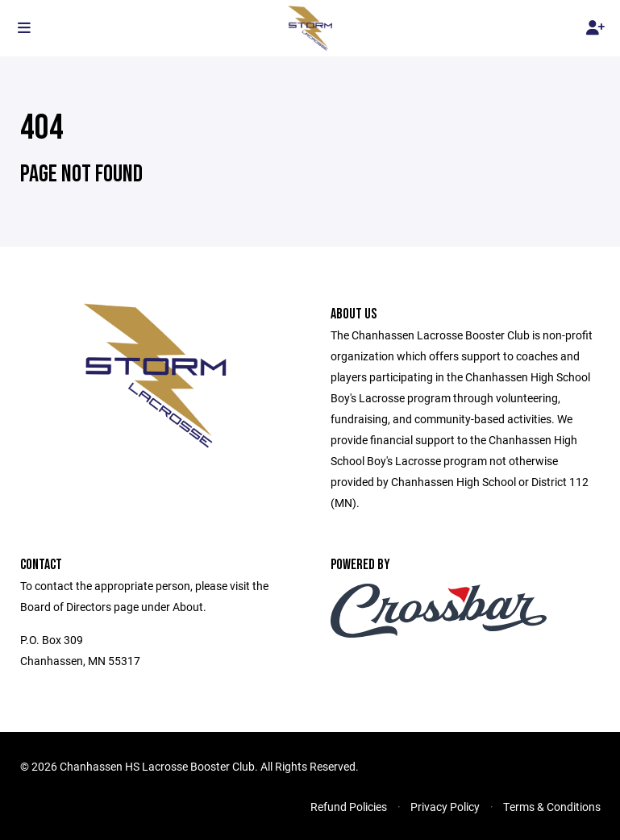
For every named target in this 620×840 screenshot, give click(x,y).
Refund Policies (349, 807)
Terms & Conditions (552, 807)
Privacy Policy (445, 807)
